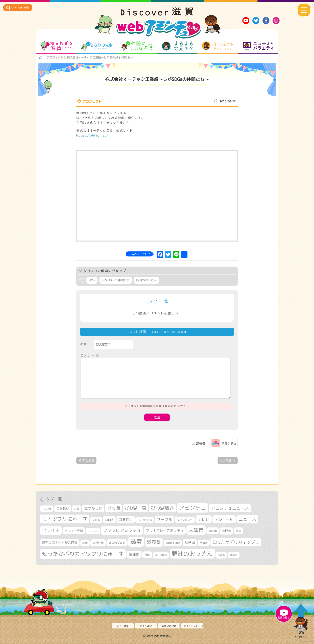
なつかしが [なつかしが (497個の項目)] (93, 508)
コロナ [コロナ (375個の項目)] (109, 520)
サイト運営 (146, 626)
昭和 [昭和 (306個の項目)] (85, 543)
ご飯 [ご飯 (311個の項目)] (77, 509)
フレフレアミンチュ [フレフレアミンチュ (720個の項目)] (122, 530)
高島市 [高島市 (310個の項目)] (234, 555)
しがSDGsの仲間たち (116, 280)
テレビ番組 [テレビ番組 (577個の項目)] (224, 519)
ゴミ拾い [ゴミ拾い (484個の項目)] (126, 519)
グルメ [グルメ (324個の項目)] (96, 520)
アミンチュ (229, 443)
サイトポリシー (192, 626)
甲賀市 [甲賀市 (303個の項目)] (204, 543)
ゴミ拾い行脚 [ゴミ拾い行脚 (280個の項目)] (145, 520)
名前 (84, 344)
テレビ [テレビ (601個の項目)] (204, 519)
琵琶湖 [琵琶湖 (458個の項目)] (190, 542)
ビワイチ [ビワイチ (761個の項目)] (51, 530)
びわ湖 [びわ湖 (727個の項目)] (114, 508)
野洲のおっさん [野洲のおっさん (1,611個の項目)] (192, 554)
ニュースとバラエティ (258, 46)
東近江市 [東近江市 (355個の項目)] (98, 543)
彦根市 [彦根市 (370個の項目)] (226, 531)
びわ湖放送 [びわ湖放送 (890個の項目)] (162, 508)
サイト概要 (122, 626)
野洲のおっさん (146, 280)
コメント (90, 355)
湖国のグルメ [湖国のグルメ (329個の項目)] (117, 543)
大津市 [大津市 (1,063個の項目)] (196, 530)
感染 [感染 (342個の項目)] (239, 531)
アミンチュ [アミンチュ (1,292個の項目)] (192, 508)
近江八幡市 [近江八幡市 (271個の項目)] (161, 555)
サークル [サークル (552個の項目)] (164, 519)
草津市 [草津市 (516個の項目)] (134, 555)
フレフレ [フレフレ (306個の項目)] (93, 531)
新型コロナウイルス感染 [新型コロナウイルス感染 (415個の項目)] (60, 543)
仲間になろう (137, 46)
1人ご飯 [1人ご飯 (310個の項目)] (47, 509)
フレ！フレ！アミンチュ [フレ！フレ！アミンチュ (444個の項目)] (165, 531)
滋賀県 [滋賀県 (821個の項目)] (154, 542)
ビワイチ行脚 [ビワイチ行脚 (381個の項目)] (74, 531)
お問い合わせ (169, 626)
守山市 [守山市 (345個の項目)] (213, 531)
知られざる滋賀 (56, 46)
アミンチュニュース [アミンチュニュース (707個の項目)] (230, 508)
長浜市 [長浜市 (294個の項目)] (221, 555)
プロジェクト (218, 46)
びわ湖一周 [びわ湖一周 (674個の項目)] (135, 508)
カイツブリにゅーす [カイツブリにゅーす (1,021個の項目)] (65, 519)
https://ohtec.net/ (92, 135)
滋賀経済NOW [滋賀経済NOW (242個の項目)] (173, 543)
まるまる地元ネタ (177, 46)
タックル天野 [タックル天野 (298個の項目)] (185, 520)
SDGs (92, 280)
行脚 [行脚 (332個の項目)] (147, 555)
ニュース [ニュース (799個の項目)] (247, 519)
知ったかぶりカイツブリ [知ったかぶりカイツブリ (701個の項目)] (236, 542)
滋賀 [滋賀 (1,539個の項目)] (136, 542)
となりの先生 (97, 46)
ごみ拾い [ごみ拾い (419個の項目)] (63, 509)
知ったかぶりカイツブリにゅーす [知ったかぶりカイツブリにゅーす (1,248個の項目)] (83, 554)
